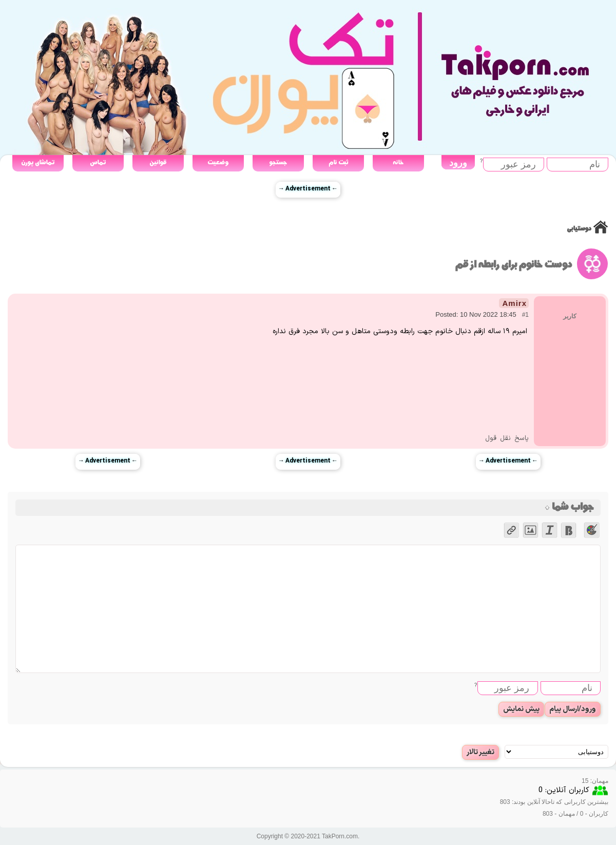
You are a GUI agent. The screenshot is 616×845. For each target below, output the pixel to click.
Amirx (514, 303)
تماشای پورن (38, 162)
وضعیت (218, 162)
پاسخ (522, 438)
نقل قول (498, 438)
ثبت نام (338, 162)
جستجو (278, 162)
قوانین (158, 162)
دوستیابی (579, 229)
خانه (398, 162)
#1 (525, 315)
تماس (98, 162)
